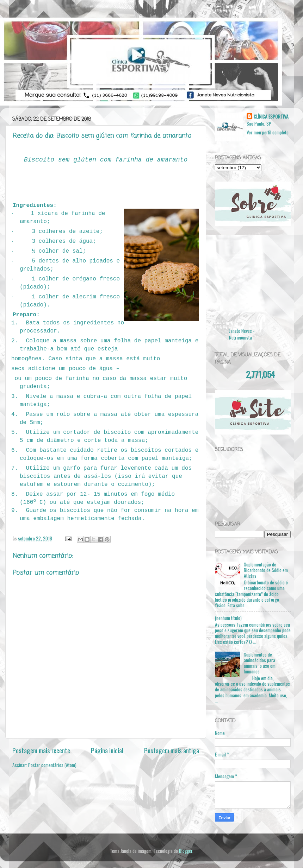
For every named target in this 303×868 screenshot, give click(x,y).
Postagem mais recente (41, 750)
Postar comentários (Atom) (52, 765)
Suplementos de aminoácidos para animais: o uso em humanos (260, 663)
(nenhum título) (228, 618)
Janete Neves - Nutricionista (242, 334)
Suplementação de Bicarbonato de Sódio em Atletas (266, 570)
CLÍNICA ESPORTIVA (271, 117)
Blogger (186, 851)
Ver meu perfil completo (268, 132)
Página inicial (107, 750)
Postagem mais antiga (172, 750)
